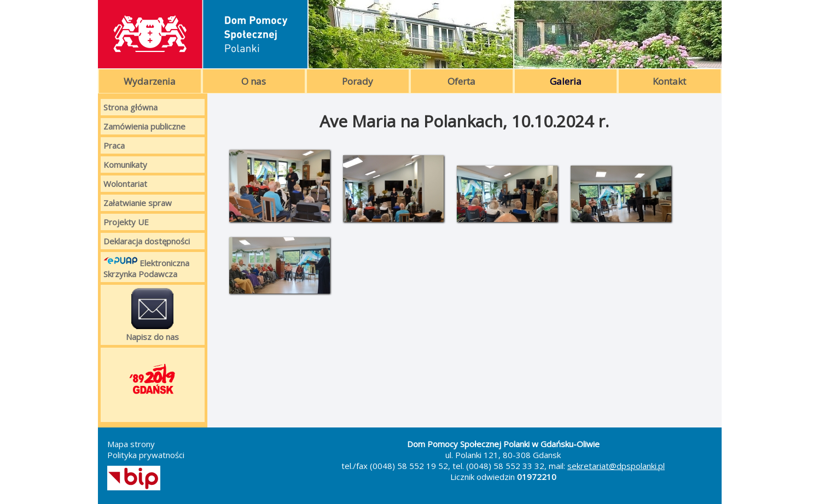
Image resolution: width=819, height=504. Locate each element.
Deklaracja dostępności (147, 241)
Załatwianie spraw (138, 203)
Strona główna (130, 107)
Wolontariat (125, 184)
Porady (358, 81)
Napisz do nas (152, 315)
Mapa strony (131, 444)
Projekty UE (126, 222)
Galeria (566, 81)
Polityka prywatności (146, 455)
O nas (254, 81)
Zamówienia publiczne (144, 126)
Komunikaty (125, 165)
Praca (114, 145)
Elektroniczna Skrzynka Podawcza (146, 267)
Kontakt (669, 81)
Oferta (461, 81)
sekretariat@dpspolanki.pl (616, 466)
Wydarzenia (150, 81)
